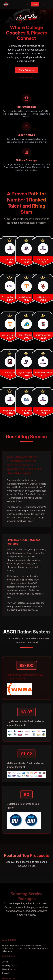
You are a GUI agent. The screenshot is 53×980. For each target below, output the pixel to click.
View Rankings (26, 77)
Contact (6, 973)
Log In (35, 4)
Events (5, 962)
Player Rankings (9, 969)
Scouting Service (10, 966)
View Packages (26, 70)
